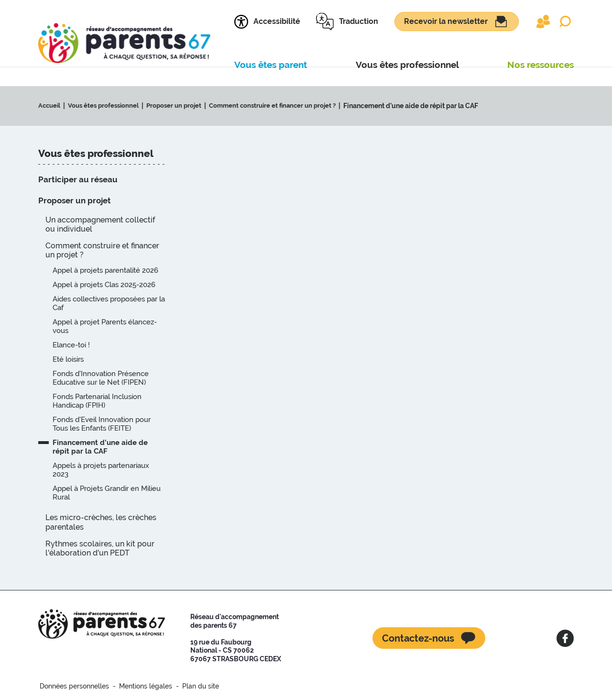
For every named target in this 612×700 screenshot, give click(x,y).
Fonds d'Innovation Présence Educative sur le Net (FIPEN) (101, 378)
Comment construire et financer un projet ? (284, 106)
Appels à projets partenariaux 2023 (101, 470)
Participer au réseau (78, 179)
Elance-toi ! (71, 345)
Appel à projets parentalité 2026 (105, 270)
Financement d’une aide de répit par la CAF (426, 106)
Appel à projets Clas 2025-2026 (104, 285)
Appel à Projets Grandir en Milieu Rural (107, 493)
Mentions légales (141, 686)
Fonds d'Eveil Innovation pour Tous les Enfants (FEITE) (102, 424)
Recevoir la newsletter (446, 21)
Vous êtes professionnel (107, 106)
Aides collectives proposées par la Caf (109, 303)
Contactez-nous (418, 638)
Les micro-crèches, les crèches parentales (101, 522)
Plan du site (192, 686)
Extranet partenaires (543, 22)
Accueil (50, 106)
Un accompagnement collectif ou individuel (100, 224)
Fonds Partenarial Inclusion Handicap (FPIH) (97, 401)
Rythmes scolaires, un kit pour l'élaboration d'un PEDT (100, 548)
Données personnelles (73, 686)
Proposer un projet (180, 106)
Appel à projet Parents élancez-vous (105, 326)
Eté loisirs (68, 359)
